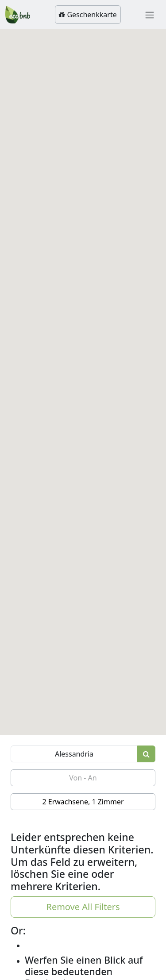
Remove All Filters (83, 907)
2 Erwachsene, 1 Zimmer (83, 802)
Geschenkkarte (88, 15)
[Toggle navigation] (150, 15)
